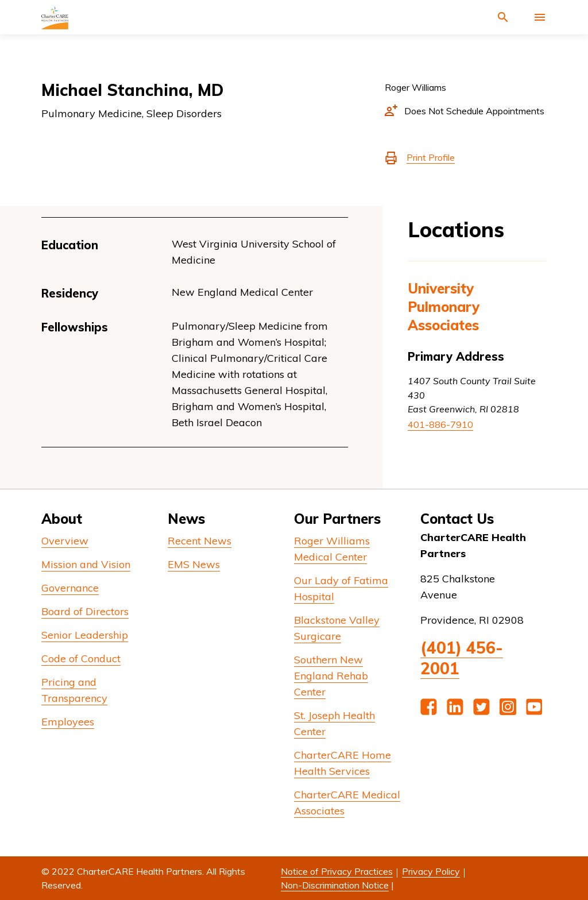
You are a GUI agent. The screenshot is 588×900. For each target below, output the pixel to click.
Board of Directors (85, 611)
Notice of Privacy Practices (337, 871)
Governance (70, 588)
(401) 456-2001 (462, 658)
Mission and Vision (86, 564)
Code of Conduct (81, 658)
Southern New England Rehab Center (331, 676)
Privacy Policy (431, 871)
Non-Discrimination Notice (335, 885)
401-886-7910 (440, 424)
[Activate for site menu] (540, 17)
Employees (68, 722)
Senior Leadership (85, 635)
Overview (65, 541)
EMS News (194, 564)
